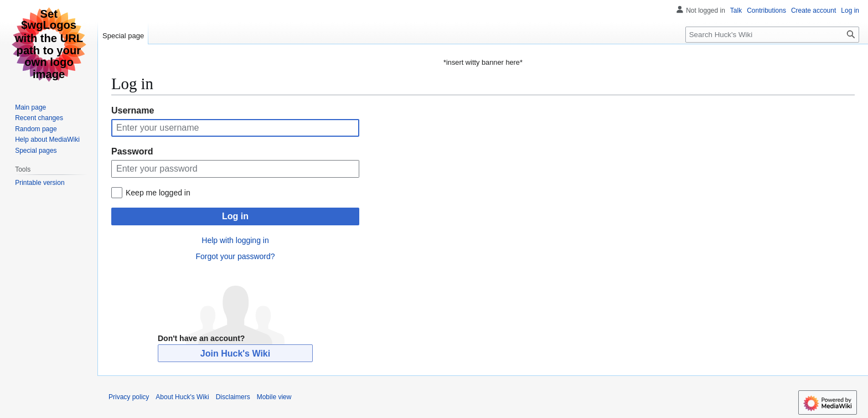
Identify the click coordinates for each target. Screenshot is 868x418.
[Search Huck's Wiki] (772, 35)
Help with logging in (235, 240)
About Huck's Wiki (182, 397)
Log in (235, 216)
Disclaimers (233, 397)
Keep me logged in (158, 193)
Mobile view (274, 397)
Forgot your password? (235, 256)
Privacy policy (129, 397)
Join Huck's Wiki (235, 354)
